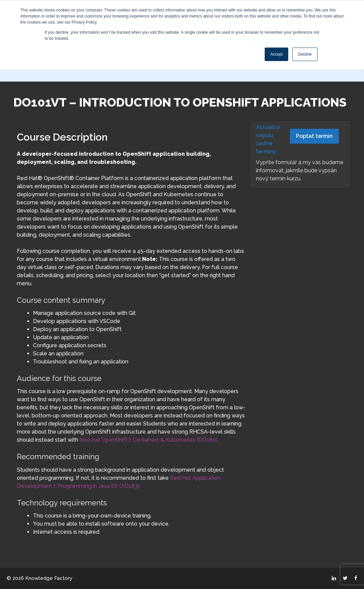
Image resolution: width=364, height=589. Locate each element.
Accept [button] (277, 54)
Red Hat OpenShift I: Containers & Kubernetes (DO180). (149, 440)
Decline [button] (305, 54)
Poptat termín (314, 136)
